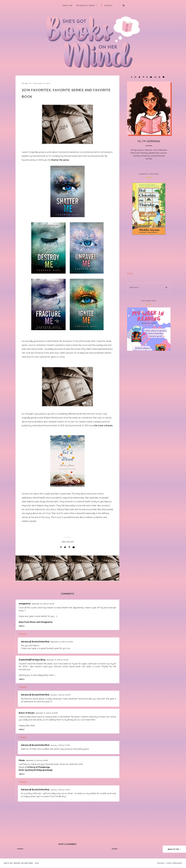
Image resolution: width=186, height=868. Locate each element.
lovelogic (177, 863)
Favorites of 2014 (42, 83)
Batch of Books (27, 713)
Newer (20, 849)
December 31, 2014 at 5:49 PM (37, 760)
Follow (130, 273)
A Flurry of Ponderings (39, 767)
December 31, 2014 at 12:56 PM (47, 713)
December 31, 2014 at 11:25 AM (57, 660)
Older (116, 849)
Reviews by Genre (86, 5)
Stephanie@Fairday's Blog (32, 660)
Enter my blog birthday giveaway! (36, 770)
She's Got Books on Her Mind (18, 863)
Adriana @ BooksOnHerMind (35, 642)
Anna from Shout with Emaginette (36, 622)
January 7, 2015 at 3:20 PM (60, 695)
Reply (22, 626)
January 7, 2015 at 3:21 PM (60, 745)
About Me (67, 5)
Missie (22, 760)
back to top (174, 849)
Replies (23, 634)
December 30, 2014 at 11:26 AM (43, 604)
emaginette (25, 604)
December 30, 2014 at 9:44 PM (62, 642)
